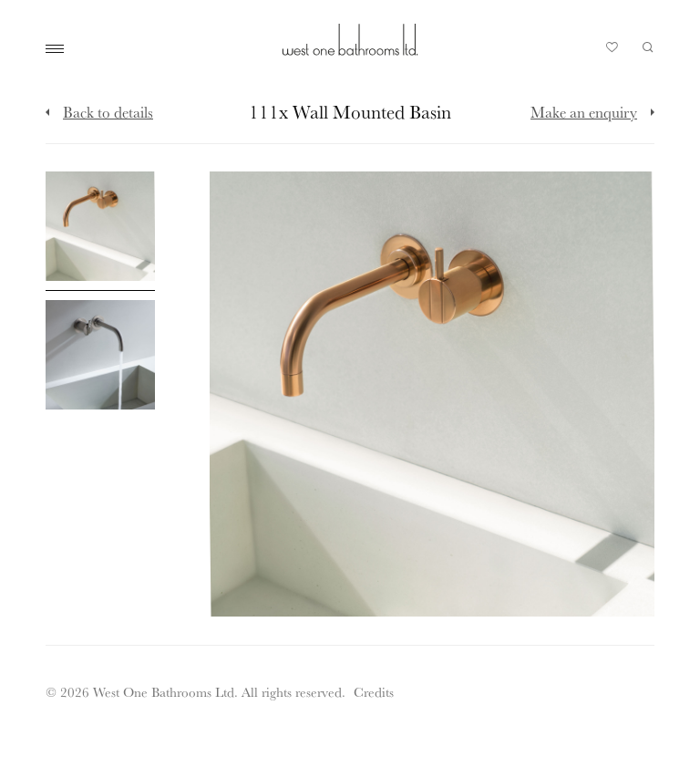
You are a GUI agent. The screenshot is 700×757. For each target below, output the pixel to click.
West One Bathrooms (350, 40)
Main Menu (59, 49)
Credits (374, 692)
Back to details (108, 112)
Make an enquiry (584, 112)
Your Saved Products (612, 52)
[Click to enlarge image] (100, 231)
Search (648, 47)
